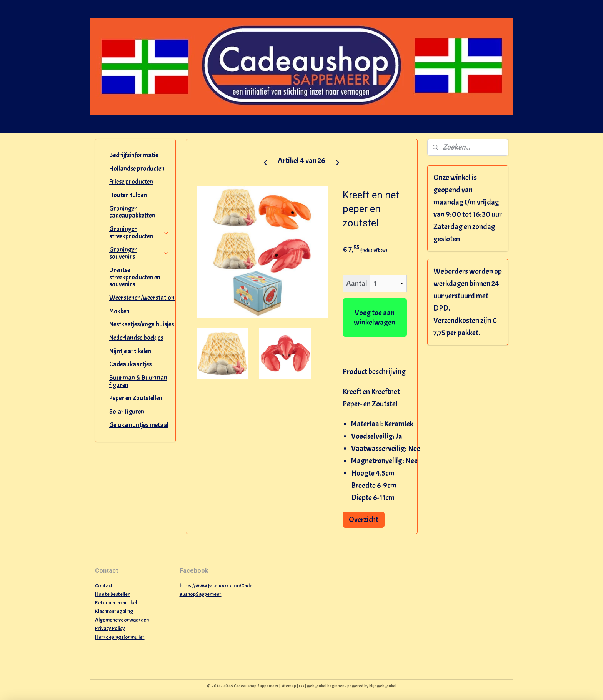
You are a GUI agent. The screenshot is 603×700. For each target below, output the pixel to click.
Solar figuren (127, 412)
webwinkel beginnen (326, 686)
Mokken (119, 311)
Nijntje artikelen (130, 351)
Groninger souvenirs (139, 253)
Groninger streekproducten (139, 233)
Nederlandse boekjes (136, 338)
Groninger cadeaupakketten (132, 212)
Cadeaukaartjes (130, 364)
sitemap (289, 686)
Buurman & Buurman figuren (138, 381)
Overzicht (364, 520)
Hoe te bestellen (113, 594)
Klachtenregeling (114, 611)
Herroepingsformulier (120, 637)
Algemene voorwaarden (122, 620)
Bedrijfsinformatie (134, 155)
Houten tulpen (128, 195)
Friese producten (131, 182)
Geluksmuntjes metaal (139, 425)
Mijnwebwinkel (383, 686)
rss (301, 686)
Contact (104, 586)
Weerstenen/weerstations (142, 298)
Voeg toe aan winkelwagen (375, 318)
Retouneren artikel (116, 603)
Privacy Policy (110, 628)
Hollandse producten (137, 169)
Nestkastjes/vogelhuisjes (142, 324)
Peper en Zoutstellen (136, 398)
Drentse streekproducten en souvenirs (135, 277)
